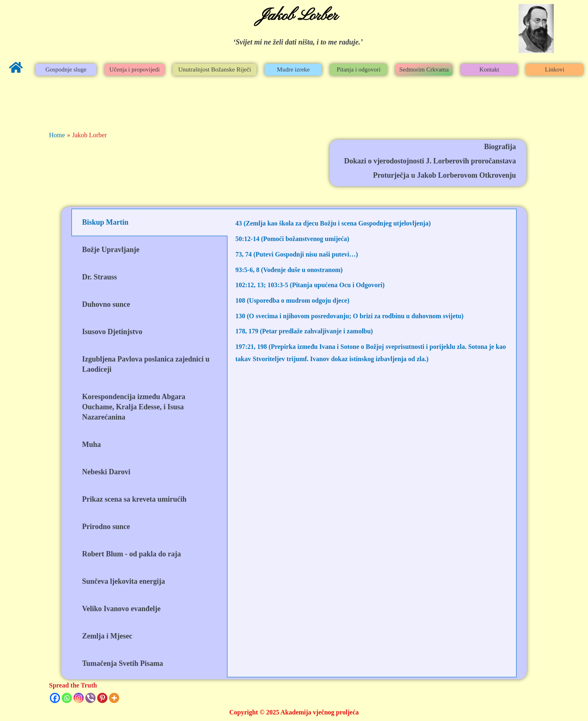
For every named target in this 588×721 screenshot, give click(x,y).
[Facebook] (55, 698)
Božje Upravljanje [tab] (111, 250)
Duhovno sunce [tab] (106, 304)
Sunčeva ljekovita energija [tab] (124, 581)
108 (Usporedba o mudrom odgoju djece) (293, 300)
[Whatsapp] (67, 698)
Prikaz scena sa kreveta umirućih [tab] (134, 499)
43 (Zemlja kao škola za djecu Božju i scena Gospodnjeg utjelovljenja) (333, 223)
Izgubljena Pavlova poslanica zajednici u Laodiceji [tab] (146, 364)
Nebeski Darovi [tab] (106, 472)
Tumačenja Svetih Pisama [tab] (122, 663)
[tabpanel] (372, 300)
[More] (114, 698)
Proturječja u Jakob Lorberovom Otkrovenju (445, 175)
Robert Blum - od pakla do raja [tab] (131, 554)
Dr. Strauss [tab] (99, 277)
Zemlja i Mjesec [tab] (107, 636)
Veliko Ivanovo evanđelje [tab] (121, 609)
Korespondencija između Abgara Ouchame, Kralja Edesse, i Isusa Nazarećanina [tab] (134, 407)
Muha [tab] (91, 444)
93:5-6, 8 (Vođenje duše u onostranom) (289, 270)
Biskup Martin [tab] (105, 222)
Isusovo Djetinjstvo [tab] (112, 332)
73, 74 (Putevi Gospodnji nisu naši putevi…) (297, 254)
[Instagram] (79, 698)
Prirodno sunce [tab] (106, 527)
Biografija (500, 147)
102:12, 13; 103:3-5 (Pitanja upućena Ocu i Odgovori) (310, 285)
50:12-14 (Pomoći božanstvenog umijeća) (293, 239)
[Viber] (90, 698)
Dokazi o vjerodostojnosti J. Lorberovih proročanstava (430, 161)
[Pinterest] (102, 698)
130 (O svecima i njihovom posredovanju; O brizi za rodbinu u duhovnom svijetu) (350, 316)
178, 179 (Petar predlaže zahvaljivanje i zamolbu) (304, 331)
